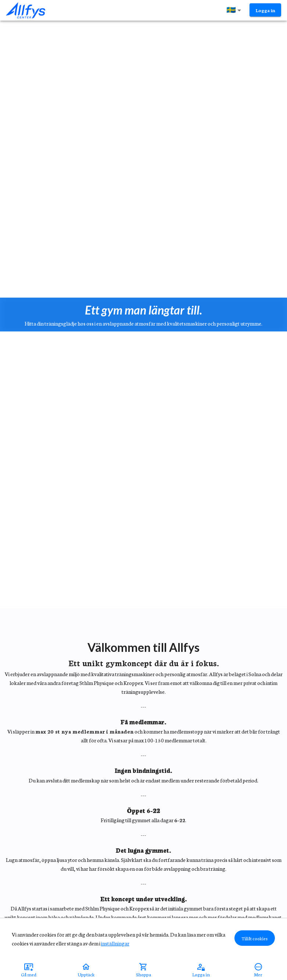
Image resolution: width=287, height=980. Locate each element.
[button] (235, 10)
